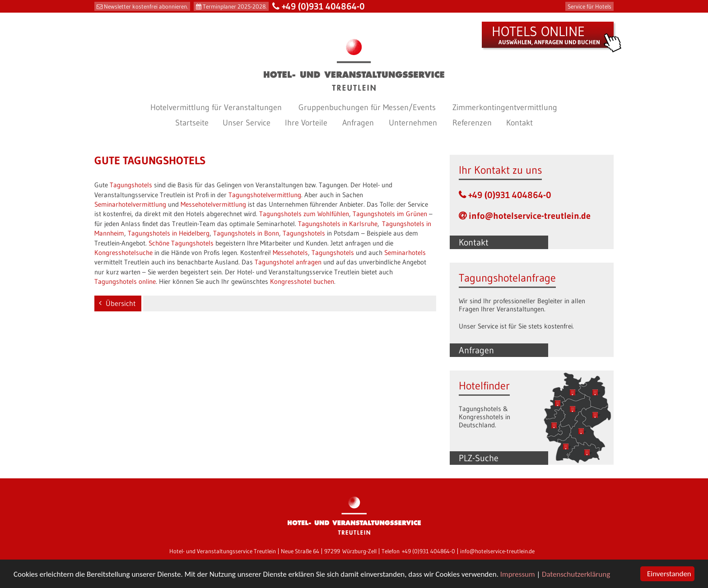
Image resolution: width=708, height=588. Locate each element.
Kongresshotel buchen (302, 281)
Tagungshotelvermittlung (265, 195)
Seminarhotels (405, 252)
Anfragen (476, 350)
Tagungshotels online (125, 281)
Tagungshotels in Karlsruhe (338, 224)
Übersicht (121, 303)
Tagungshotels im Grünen (390, 214)
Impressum (518, 574)
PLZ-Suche (479, 458)
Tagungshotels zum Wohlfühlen (304, 214)
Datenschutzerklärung (576, 574)
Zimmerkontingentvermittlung (505, 107)
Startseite (192, 123)
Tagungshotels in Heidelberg (169, 233)
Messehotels (290, 252)
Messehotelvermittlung (213, 204)
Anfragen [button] (358, 123)
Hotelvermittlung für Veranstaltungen (216, 107)
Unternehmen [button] (413, 123)
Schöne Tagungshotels (181, 243)
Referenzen (472, 123)
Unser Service (247, 123)
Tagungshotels (131, 185)
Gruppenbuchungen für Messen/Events (367, 107)
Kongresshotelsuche (123, 252)
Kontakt (519, 123)
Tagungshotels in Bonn (246, 233)
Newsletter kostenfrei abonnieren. (146, 6)
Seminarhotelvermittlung (130, 204)
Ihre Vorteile (306, 123)
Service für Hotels (589, 6)
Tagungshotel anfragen (288, 262)
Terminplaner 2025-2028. (235, 6)
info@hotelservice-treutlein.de (530, 216)
